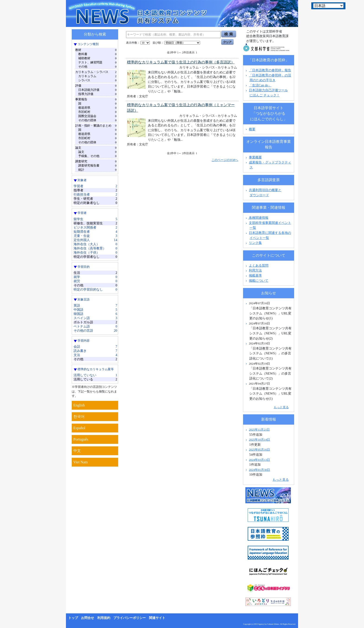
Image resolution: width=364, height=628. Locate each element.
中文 (77, 451)
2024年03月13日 (259, 460)
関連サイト (157, 618)
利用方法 (255, 270)
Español (79, 428)
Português (81, 439)
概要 (252, 129)
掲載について (259, 281)
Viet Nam (81, 462)
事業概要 (255, 157)
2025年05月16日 (259, 450)
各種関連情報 (257, 218)
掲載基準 (255, 275)
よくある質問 (259, 265)
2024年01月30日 (259, 470)
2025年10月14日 (259, 440)
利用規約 (104, 618)
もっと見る (281, 407)
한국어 (79, 417)
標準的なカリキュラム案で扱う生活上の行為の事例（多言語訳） (181, 62)
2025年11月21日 (259, 430)
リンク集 (255, 243)
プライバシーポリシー (130, 618)
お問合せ (88, 618)
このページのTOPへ (225, 160)
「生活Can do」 (260, 85)
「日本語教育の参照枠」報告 (270, 70)
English (79, 405)
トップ (73, 618)
